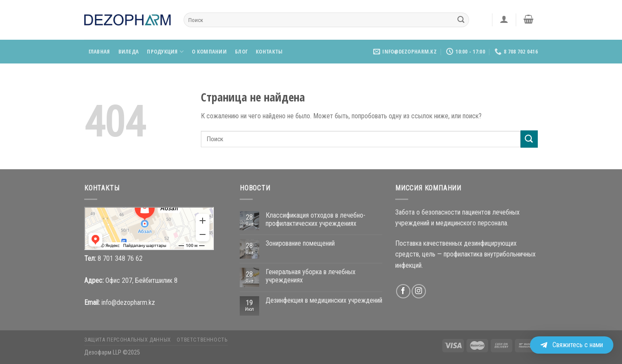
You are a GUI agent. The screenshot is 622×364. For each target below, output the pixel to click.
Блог (241, 51)
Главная (99, 51)
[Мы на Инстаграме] (419, 291)
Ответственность (202, 340)
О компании (209, 51)
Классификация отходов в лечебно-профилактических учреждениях (316, 219)
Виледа (129, 51)
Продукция (165, 52)
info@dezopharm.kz (128, 302)
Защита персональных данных (128, 340)
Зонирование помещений (300, 243)
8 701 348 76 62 (120, 258)
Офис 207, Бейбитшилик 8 (141, 280)
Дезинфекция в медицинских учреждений (324, 300)
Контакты (269, 51)
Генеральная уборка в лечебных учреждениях (311, 276)
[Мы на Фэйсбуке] (403, 291)
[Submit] (461, 20)
